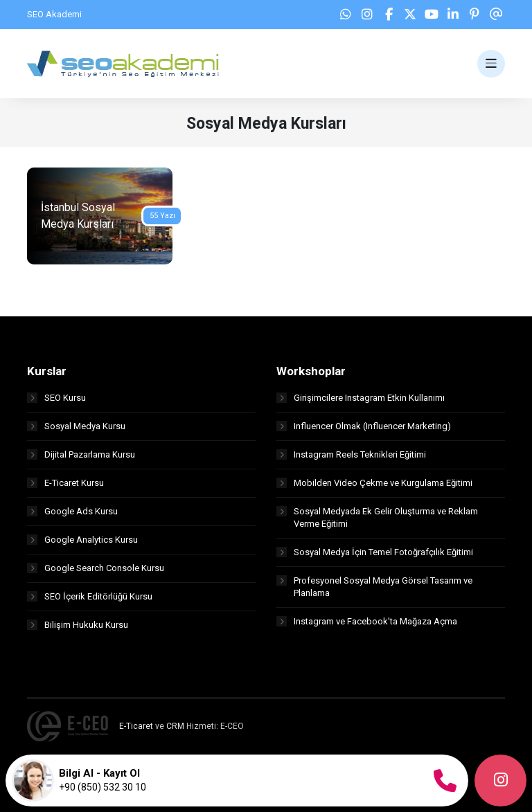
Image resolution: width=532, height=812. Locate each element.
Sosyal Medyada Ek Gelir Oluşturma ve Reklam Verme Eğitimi (377, 517)
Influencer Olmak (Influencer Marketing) (364, 426)
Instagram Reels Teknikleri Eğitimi (351, 454)
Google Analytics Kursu (82, 540)
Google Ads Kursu (72, 511)
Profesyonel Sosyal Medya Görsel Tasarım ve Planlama (374, 587)
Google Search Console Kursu (96, 568)
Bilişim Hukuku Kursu (78, 625)
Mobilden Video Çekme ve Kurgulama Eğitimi (374, 483)
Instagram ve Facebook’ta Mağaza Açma (367, 621)
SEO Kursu (56, 398)
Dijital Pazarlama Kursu (81, 454)
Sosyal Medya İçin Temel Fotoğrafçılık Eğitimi (375, 552)
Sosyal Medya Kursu (76, 426)
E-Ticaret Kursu (65, 483)
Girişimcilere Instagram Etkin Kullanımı (361, 398)
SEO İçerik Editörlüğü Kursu (90, 596)
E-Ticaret (136, 726)
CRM (175, 726)
